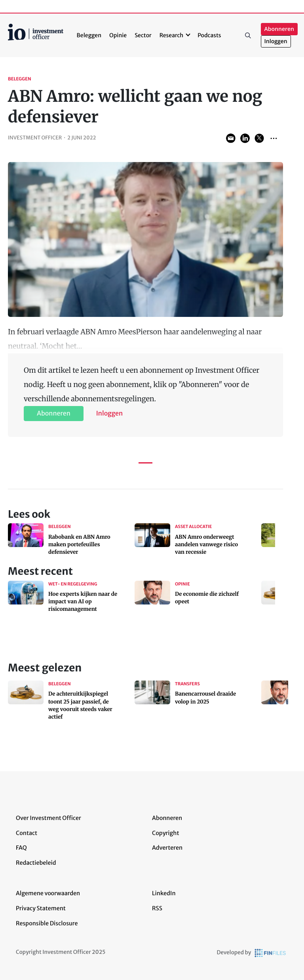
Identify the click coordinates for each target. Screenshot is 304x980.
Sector (143, 35)
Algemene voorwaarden (48, 893)
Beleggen (89, 35)
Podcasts (209, 35)
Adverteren (167, 848)
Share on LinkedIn (245, 138)
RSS (157, 908)
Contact (27, 833)
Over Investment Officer (48, 818)
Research (172, 35)
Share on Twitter (259, 138)
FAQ (21, 848)
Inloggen (276, 41)
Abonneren (279, 29)
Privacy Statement (41, 908)
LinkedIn (164, 893)
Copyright (165, 833)
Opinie (118, 35)
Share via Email (231, 138)
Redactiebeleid (36, 863)
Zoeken (248, 35)
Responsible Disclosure (47, 923)
